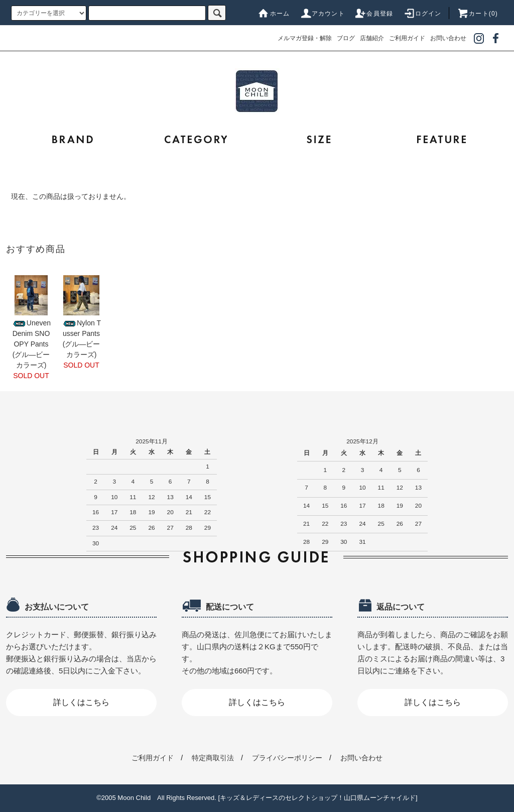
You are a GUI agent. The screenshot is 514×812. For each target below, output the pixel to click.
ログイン (422, 14)
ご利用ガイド (407, 38)
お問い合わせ (448, 38)
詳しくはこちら (81, 702)
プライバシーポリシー (287, 758)
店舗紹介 (372, 38)
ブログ (346, 38)
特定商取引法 (213, 758)
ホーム (274, 14)
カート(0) (477, 14)
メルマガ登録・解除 (305, 38)
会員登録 (374, 14)
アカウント (322, 14)
